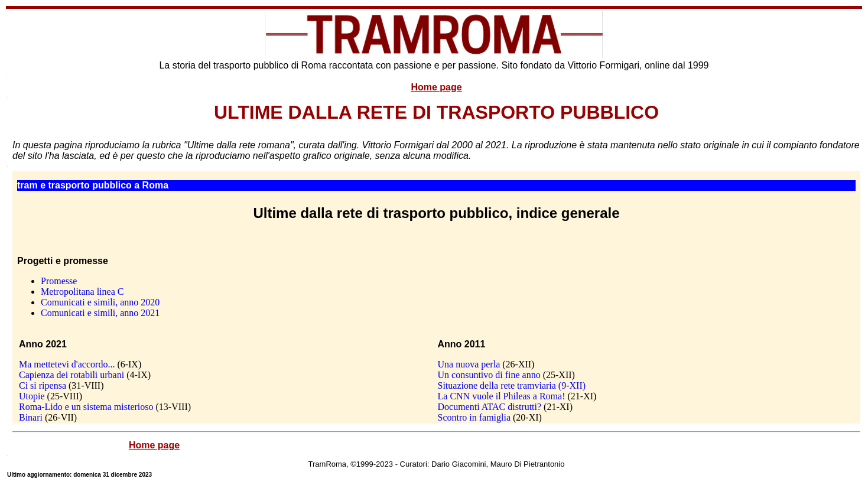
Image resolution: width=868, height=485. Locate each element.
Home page (436, 87)
